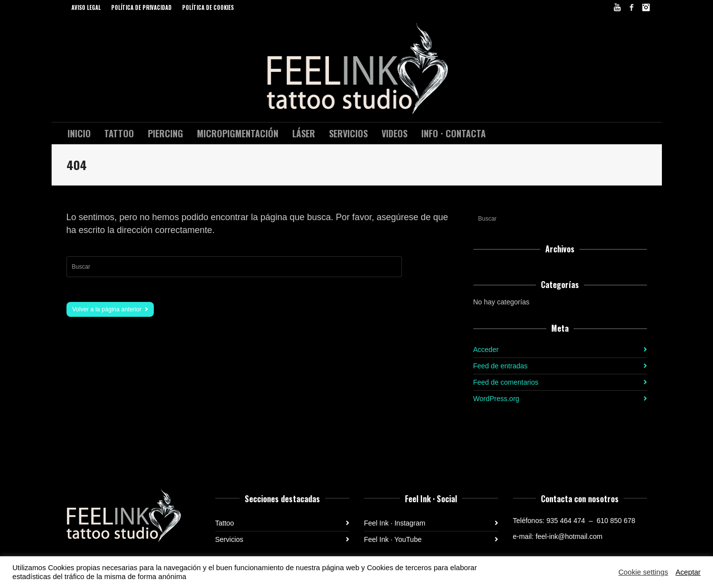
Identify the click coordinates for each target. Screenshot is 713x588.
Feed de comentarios (506, 382)
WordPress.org (496, 399)
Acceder (486, 350)
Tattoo (225, 523)
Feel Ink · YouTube (393, 539)
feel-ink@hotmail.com (569, 536)
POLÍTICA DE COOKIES (208, 7)
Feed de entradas (501, 366)
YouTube (617, 7)
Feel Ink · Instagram (395, 523)
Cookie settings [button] (643, 572)
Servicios (229, 539)
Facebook (632, 7)
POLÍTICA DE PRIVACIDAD (141, 7)
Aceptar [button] (688, 572)
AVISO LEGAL (86, 7)
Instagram (646, 7)
